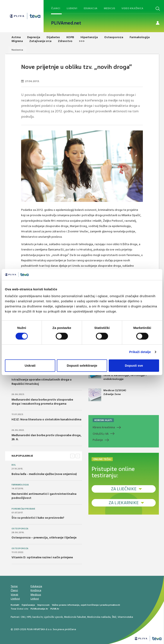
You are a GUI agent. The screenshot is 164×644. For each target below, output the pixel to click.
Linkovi (35, 599)
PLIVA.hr (55, 609)
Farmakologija (20, 485)
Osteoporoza (20, 529)
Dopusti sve (134, 365)
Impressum (43, 605)
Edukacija (91, 8)
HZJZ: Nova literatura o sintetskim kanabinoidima (46, 419)
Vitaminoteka (125, 617)
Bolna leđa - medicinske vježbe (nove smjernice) (44, 474)
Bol (14, 465)
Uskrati (30, 365)
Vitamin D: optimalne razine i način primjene (42, 557)
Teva (13, 609)
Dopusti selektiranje (82, 365)
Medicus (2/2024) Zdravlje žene (107, 395)
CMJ (23, 617)
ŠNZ (114, 617)
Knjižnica (36, 590)
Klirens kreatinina (104, 427)
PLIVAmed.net (66, 23)
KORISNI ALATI (103, 420)
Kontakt (15, 605)
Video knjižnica (132, 8)
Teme (14, 586)
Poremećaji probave (23, 509)
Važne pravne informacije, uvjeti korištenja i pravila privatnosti (86, 605)
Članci (56, 8)
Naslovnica (17, 50)
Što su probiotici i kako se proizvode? (38, 518)
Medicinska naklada (99, 617)
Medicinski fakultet (75, 617)
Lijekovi (72, 8)
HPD (29, 617)
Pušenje (98, 440)
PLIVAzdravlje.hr (39, 609)
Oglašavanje (28, 605)
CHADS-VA (101, 434)
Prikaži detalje (140, 352)
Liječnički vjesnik (53, 617)
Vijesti (14, 595)
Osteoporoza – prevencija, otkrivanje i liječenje (44, 538)
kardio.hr (38, 617)
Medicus (109, 8)
